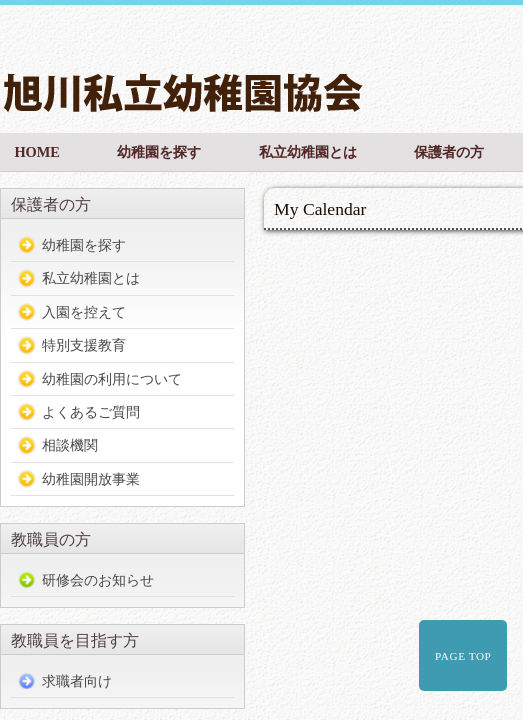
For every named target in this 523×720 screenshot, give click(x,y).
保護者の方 (449, 152)
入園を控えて (84, 312)
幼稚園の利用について (112, 379)
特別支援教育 (84, 345)
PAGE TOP (463, 656)
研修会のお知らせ (98, 580)
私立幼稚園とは (308, 152)
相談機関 (70, 445)
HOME (37, 152)
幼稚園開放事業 (91, 479)
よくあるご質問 (91, 412)
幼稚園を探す (159, 152)
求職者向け (77, 681)
